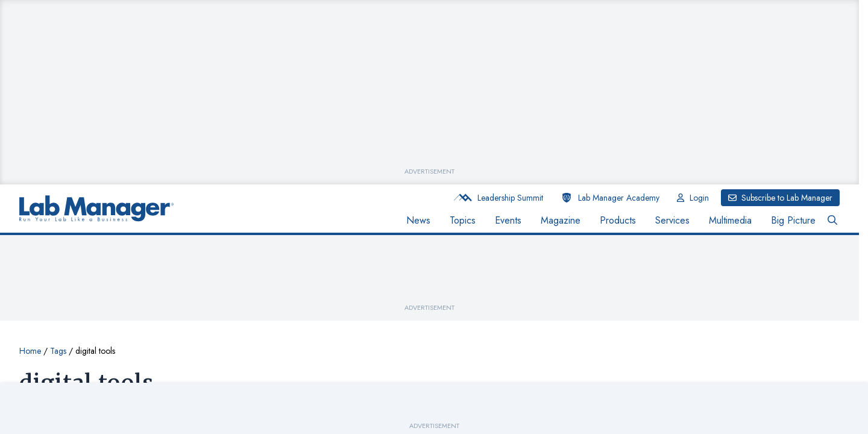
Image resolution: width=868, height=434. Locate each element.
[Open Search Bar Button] (832, 221)
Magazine (561, 220)
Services (672, 220)
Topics (463, 220)
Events (508, 220)
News (418, 220)
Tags (58, 351)
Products (618, 220)
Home (30, 351)
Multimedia (730, 220)
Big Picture (793, 220)
